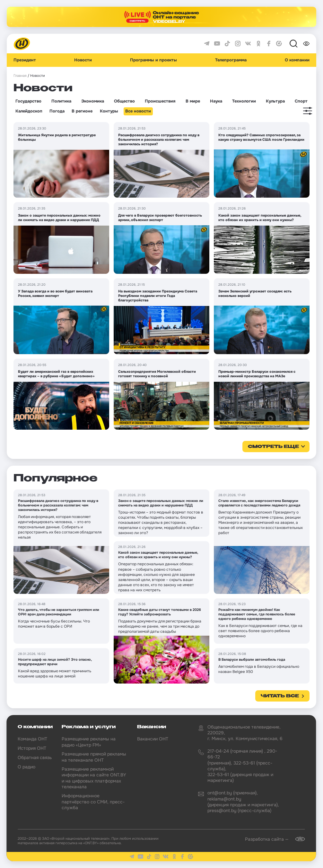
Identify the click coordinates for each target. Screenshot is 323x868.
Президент (25, 60)
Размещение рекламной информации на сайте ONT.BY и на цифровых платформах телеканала (94, 778)
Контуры (109, 111)
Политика (61, 101)
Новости (83, 60)
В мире (193, 101)
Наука (216, 101)
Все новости (138, 111)
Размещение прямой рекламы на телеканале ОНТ (94, 757)
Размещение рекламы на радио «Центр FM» (89, 742)
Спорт (301, 101)
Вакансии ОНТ (153, 739)
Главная (20, 76)
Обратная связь (35, 757)
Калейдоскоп (29, 111)
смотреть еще (273, 447)
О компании (297, 60)
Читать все (280, 696)
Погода (57, 111)
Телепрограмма (231, 60)
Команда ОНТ (32, 739)
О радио (26, 767)
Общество (124, 101)
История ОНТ (32, 748)
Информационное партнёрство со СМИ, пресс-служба (93, 801)
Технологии (244, 101)
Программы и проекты (153, 60)
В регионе (82, 111)
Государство (28, 101)
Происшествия (160, 101)
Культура (275, 101)
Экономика (93, 101)
